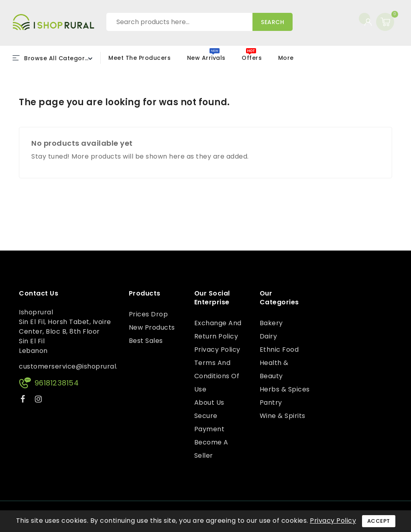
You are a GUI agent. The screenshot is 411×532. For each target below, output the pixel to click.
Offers (252, 58)
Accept (379, 521)
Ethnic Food (279, 350)
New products (152, 327)
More (286, 58)
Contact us (39, 294)
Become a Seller (211, 449)
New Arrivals (206, 58)
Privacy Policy (217, 350)
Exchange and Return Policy (218, 330)
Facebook (24, 401)
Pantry (271, 403)
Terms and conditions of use (217, 376)
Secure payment (210, 422)
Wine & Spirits (283, 416)
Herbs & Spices (285, 389)
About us (209, 403)
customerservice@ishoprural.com (76, 366)
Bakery (271, 323)
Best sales (146, 341)
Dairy (269, 336)
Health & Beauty (274, 369)
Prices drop (149, 314)
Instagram (40, 401)
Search (273, 22)
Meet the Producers (139, 58)
